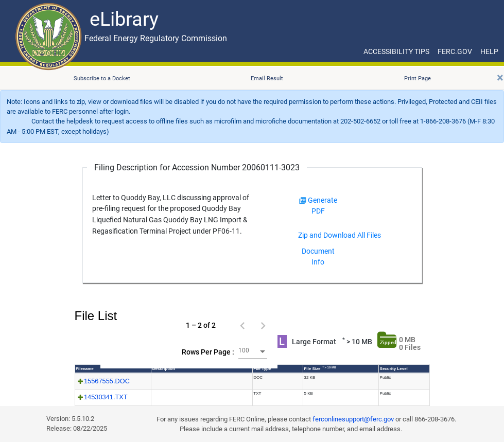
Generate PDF (318, 206)
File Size (320, 368)
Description (164, 369)
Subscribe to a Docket (102, 78)
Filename (85, 369)
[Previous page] (242, 325)
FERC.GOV (455, 51)
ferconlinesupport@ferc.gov (353, 419)
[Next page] (263, 325)
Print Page (418, 78)
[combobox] (253, 352)
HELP (489, 51)
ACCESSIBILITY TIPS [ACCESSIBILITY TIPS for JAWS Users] (396, 51)
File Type (262, 369)
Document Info (318, 257)
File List (96, 316)
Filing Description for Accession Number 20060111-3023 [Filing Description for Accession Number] (197, 167)
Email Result (267, 78)
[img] (303, 201)
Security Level (394, 369)
